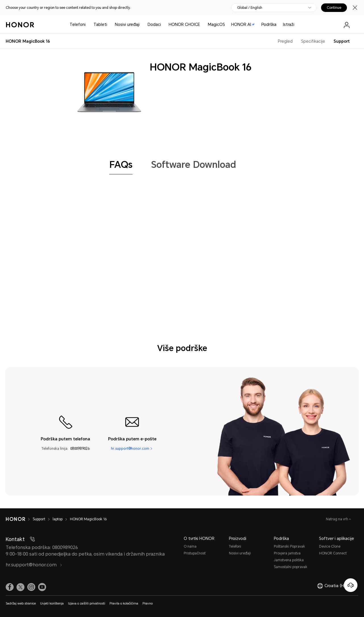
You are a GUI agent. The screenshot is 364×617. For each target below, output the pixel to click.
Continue (334, 8)
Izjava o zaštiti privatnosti (87, 603)
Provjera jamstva (287, 553)
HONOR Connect (333, 553)
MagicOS (216, 24)
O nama (190, 546)
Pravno (148, 603)
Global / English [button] (250, 8)
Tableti (100, 24)
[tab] (121, 165)
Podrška (269, 24)
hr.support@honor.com (130, 448)
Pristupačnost (195, 553)
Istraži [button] (289, 24)
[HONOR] (15, 519)
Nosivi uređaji (127, 24)
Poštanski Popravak (289, 546)
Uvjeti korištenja (52, 603)
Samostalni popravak (291, 567)
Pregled (285, 41)
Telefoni (78, 24)
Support (342, 41)
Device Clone (330, 546)
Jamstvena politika (289, 560)
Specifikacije (313, 41)
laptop (58, 519)
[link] (10, 587)
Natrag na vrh (337, 519)
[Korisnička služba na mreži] (351, 585)
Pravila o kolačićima (124, 603)
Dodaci (154, 24)
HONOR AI (243, 24)
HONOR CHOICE (184, 24)
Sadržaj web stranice (21, 603)
